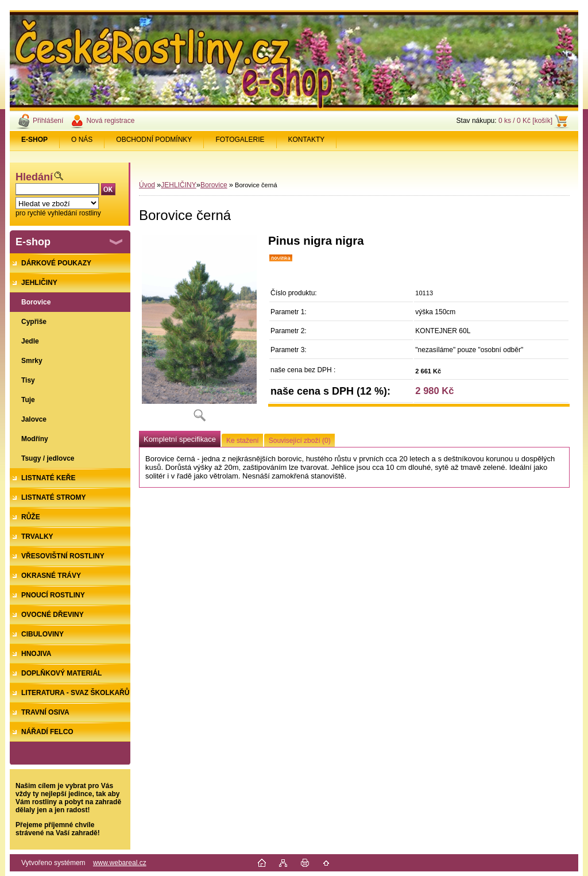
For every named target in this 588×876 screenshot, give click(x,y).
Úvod (147, 185)
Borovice (214, 185)
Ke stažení (243, 441)
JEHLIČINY (178, 185)
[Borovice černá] (199, 332)
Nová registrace (110, 121)
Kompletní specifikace (180, 439)
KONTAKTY (307, 140)
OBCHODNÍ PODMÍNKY (154, 140)
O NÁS (82, 140)
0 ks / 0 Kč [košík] (525, 121)
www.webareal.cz (120, 863)
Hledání (34, 177)
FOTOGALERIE (240, 140)
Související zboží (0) (300, 441)
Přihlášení (48, 121)
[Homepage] (35, 140)
